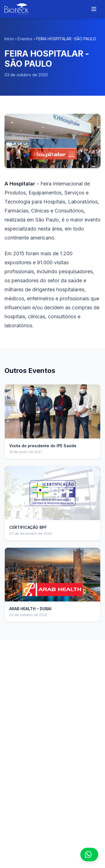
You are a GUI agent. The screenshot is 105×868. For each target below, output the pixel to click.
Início (9, 39)
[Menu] (94, 9)
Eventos (25, 39)
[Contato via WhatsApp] (89, 854)
